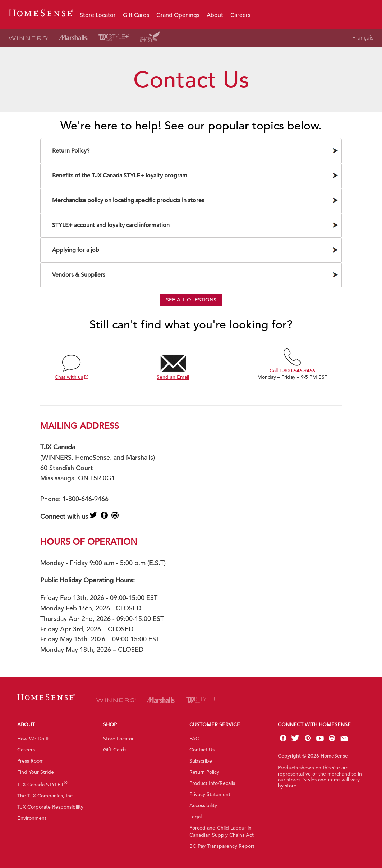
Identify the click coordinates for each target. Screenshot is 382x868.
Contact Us (202, 750)
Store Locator (98, 15)
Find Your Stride (36, 772)
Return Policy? (71, 151)
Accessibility (203, 805)
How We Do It (33, 739)
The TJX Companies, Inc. (46, 796)
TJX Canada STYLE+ (42, 785)
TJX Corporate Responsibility (50, 807)
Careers (240, 15)
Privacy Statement (210, 794)
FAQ (195, 739)
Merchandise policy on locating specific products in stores (128, 200)
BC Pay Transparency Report (222, 846)
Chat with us (69, 377)
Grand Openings (178, 15)
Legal (195, 817)
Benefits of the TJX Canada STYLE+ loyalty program (120, 176)
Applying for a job (76, 250)
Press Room (31, 761)
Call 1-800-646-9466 (292, 371)
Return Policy (204, 772)
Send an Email (173, 377)
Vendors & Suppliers (79, 275)
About (215, 15)
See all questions (191, 300)
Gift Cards (136, 15)
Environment (32, 818)
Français (363, 38)
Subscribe (201, 761)
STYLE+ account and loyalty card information (111, 225)
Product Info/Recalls (212, 783)
